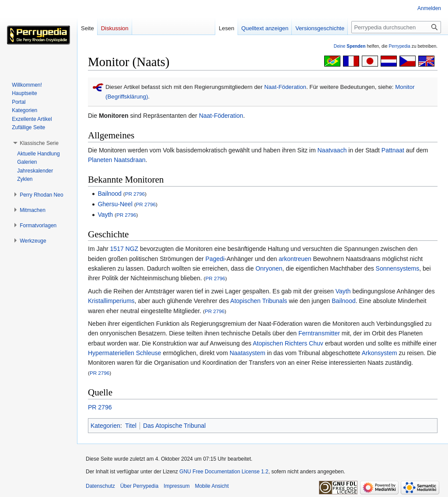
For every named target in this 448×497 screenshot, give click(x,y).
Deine (350, 46)
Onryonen (269, 268)
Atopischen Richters (280, 343)
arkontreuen (295, 259)
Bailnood (110, 194)
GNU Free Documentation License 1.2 (224, 472)
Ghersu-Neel (115, 204)
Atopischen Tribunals (259, 301)
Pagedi (215, 259)
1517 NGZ (124, 249)
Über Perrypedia (139, 486)
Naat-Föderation (285, 87)
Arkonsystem (380, 353)
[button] (39, 143)
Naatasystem (248, 353)
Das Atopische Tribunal (174, 426)
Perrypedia (399, 46)
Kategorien (105, 426)
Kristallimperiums (111, 301)
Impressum (177, 486)
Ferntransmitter (319, 333)
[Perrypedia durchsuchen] (396, 27)
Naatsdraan (129, 160)
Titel (131, 426)
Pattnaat (393, 150)
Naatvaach (332, 150)
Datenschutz (100, 486)
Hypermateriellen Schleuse (124, 353)
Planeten (100, 160)
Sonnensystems (398, 268)
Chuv (316, 343)
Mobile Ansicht (212, 486)
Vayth (105, 215)
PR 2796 (135, 194)
